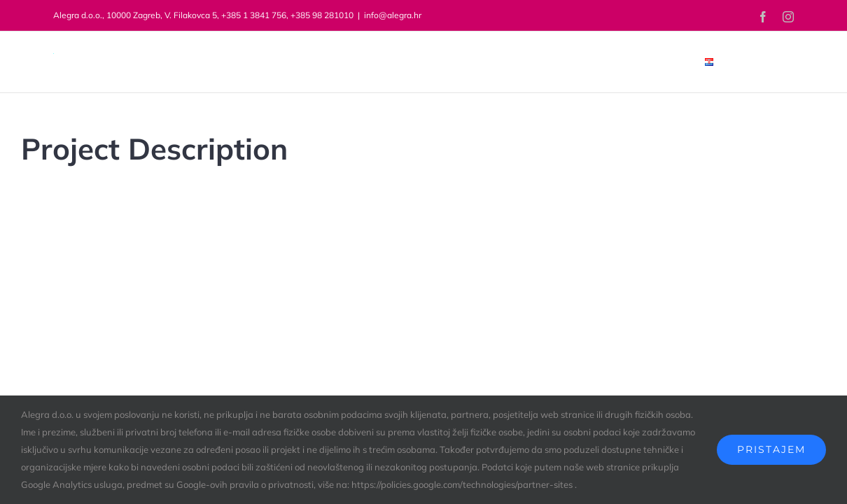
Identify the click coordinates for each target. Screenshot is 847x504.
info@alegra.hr (393, 15)
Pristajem (771, 449)
